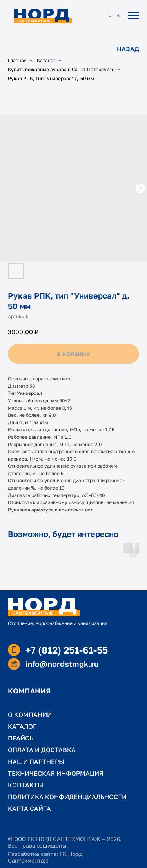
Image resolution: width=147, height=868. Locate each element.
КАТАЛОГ (22, 726)
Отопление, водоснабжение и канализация (58, 623)
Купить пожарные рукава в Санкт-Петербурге (61, 69)
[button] (110, 15)
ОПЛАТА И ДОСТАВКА (42, 750)
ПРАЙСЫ (21, 738)
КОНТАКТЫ (25, 785)
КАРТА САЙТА (29, 809)
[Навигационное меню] (134, 16)
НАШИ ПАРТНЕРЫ (36, 762)
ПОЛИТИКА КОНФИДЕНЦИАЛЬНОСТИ (67, 797)
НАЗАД (128, 49)
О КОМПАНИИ (30, 715)
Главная (17, 60)
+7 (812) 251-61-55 (67, 650)
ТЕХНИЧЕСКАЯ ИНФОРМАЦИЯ (56, 773)
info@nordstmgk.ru (62, 664)
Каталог (46, 60)
